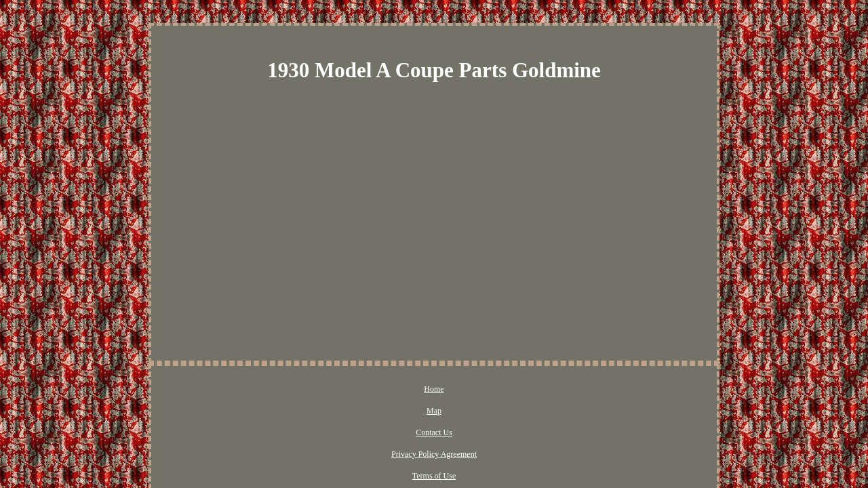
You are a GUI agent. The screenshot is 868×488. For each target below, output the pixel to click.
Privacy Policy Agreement (456, 390)
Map (337, 390)
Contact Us (379, 390)
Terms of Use (536, 390)
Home (303, 390)
